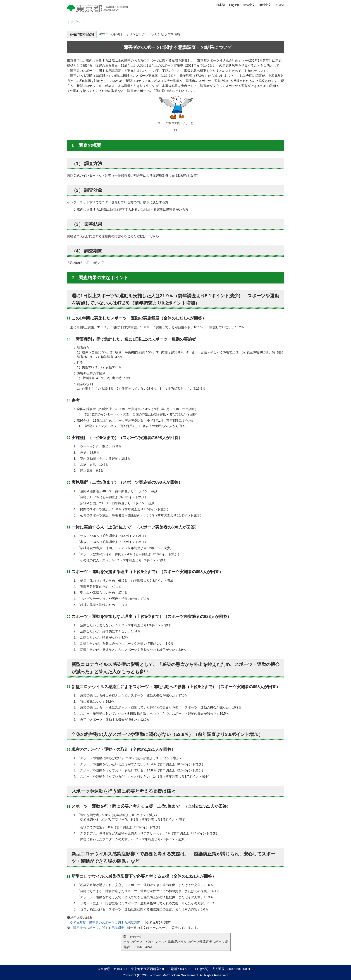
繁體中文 (265, 5)
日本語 (221, 5)
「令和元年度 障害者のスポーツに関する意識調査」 (105, 922)
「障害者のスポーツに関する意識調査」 (99, 928)
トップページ (76, 22)
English (234, 5)
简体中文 (249, 5)
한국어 (280, 5)
